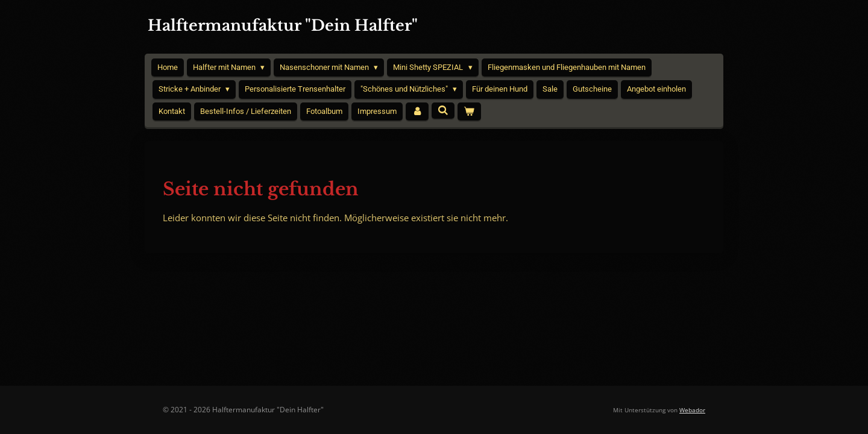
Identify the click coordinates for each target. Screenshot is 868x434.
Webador (692, 410)
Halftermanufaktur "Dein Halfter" (283, 26)
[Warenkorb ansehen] (469, 112)
